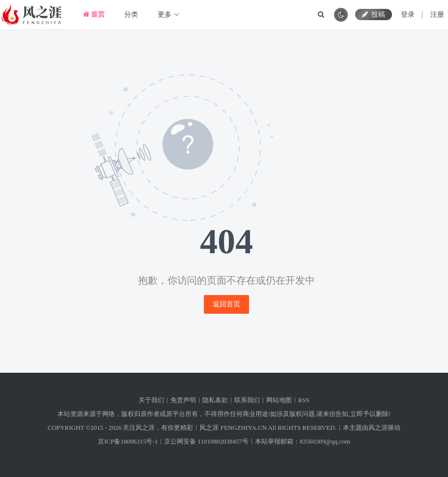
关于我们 (151, 400)
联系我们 (247, 400)
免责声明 (183, 400)
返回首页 (226, 304)
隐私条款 (215, 400)
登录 (408, 15)
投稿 (374, 15)
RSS (304, 400)
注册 (437, 15)
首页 (94, 15)
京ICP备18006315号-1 (128, 441)
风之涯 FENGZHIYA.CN (233, 428)
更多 (169, 15)
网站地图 (279, 400)
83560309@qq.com (325, 441)
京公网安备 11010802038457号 (206, 441)
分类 (131, 15)
